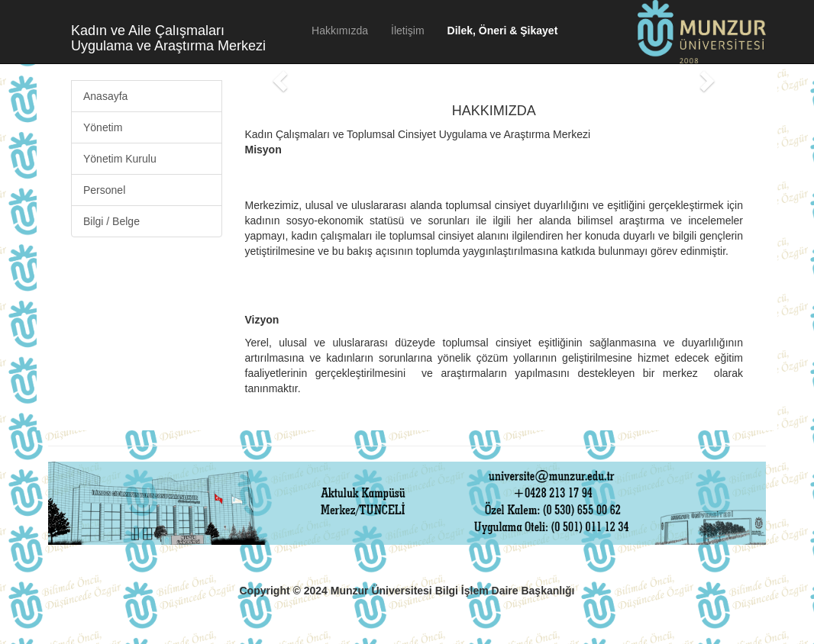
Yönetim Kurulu (120, 159)
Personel (104, 190)
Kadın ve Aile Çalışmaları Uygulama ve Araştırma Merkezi (168, 36)
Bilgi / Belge (111, 221)
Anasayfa (105, 96)
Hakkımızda (340, 31)
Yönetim (103, 127)
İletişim (408, 31)
